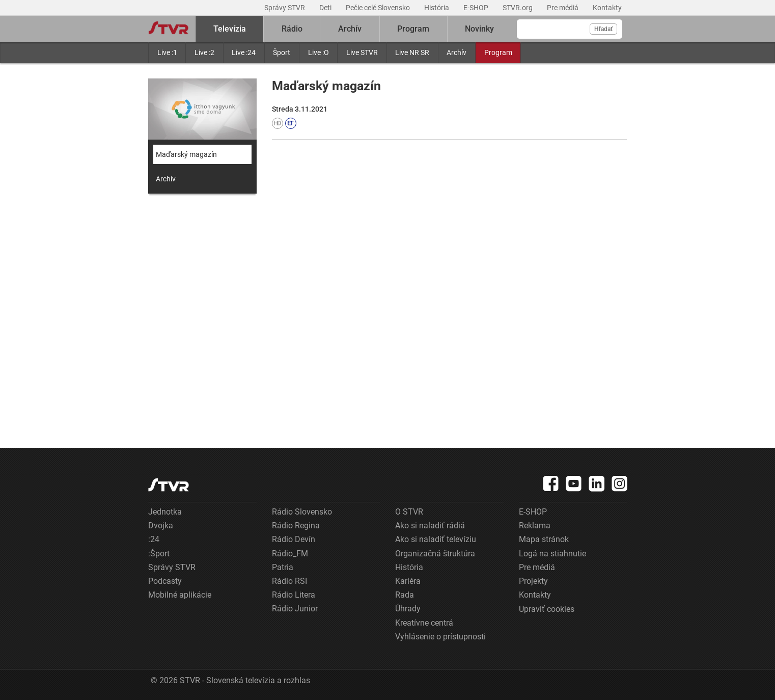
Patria (283, 567)
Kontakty (607, 8)
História (437, 8)
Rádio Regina (296, 526)
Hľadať (603, 29)
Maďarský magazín (186, 154)
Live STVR (362, 52)
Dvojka (161, 526)
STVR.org (518, 8)
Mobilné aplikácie (180, 595)
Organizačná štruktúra (435, 554)
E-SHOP (477, 8)
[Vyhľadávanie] (570, 29)
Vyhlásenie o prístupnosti (440, 637)
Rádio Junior (295, 609)
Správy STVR (285, 8)
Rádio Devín (294, 539)
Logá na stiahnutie (552, 554)
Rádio (292, 29)
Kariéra (408, 581)
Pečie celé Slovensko (379, 8)
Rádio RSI (289, 581)
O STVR (409, 512)
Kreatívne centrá (424, 623)
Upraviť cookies (547, 609)
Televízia (230, 29)
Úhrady (408, 609)
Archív (456, 52)
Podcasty (165, 581)
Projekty (533, 581)
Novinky (479, 29)
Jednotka (165, 512)
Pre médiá (563, 8)
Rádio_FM (290, 554)
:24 (154, 539)
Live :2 (204, 52)
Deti (326, 8)
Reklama (535, 526)
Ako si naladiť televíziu (436, 539)
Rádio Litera (294, 595)
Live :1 (167, 52)
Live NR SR (412, 52)
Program (498, 52)
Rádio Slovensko (302, 512)
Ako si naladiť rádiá (430, 526)
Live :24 (244, 52)
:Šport (159, 554)
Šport (282, 52)
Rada (405, 595)
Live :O (319, 52)
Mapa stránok (544, 539)
